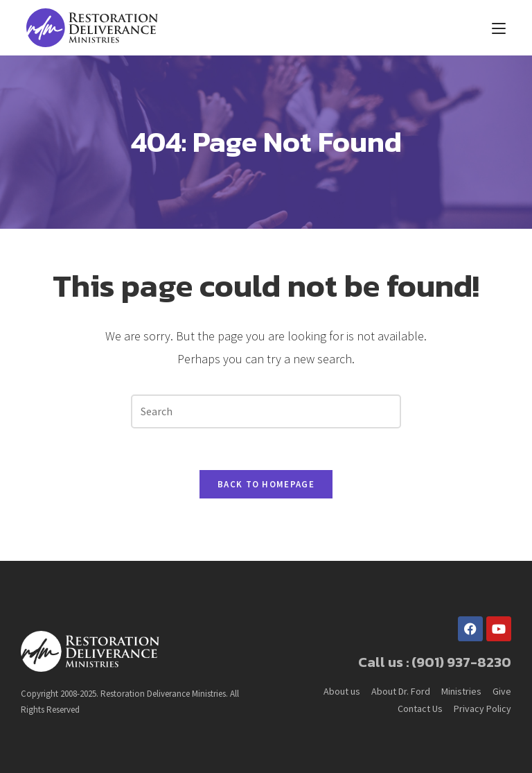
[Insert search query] (266, 411)
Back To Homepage (266, 484)
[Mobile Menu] (499, 28)
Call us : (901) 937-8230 (435, 662)
